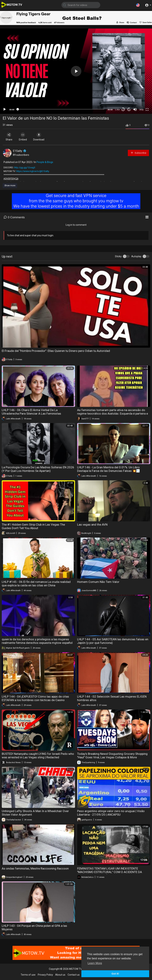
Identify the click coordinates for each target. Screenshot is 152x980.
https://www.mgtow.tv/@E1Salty (33, 171)
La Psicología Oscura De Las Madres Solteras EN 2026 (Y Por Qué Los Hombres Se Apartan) (38, 469)
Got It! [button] (115, 974)
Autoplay (136, 256)
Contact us (74, 975)
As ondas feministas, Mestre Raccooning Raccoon (35, 868)
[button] (138, 5)
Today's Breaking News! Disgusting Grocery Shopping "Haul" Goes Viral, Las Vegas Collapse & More (112, 756)
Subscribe (138, 153)
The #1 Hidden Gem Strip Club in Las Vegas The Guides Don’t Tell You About (33, 526)
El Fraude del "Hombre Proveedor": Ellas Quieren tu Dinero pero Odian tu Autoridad (56, 351)
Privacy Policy (45, 975)
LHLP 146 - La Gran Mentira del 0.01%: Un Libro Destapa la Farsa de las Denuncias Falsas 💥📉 (108, 469)
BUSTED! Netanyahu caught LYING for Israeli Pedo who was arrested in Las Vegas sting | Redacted (38, 756)
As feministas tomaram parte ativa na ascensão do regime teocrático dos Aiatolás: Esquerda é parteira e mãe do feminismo (113, 414)
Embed (23, 137)
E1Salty (20, 151)
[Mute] (135, 109)
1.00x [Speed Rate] (117, 110)
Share (9, 137)
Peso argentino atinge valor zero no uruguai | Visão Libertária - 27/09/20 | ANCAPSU (111, 813)
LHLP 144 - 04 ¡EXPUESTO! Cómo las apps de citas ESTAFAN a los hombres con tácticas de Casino (35, 698)
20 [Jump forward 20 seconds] (129, 110)
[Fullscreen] (147, 109)
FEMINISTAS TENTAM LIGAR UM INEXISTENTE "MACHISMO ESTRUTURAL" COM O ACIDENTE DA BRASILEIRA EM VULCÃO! (110, 872)
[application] (76, 71)
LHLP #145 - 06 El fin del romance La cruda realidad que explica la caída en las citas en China (36, 584)
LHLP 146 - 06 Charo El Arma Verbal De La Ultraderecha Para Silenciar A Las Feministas (31, 412)
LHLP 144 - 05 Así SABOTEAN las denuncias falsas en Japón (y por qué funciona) (113, 641)
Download (40, 137)
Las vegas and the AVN (92, 525)
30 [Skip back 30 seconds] (123, 110)
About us (60, 975)
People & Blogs (45, 162)
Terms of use (28, 975)
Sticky (118, 256)
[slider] (61, 109)
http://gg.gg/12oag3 (25, 167)
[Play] (5, 109)
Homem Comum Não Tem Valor (98, 582)
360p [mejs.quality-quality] (141, 110)
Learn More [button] (95, 963)
